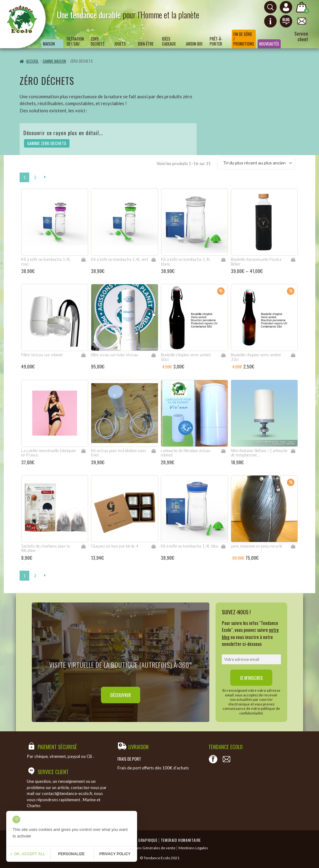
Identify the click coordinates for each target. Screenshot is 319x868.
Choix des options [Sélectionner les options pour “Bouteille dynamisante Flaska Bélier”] (293, 260)
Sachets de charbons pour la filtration (45, 548)
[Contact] (226, 759)
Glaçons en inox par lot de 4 (115, 546)
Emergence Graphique (138, 840)
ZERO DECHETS (98, 41)
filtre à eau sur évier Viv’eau (114, 355)
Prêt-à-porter (216, 41)
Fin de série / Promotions (244, 39)
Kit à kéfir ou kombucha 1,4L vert (119, 259)
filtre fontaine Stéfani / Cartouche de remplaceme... (259, 453)
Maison (49, 44)
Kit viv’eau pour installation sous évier (119, 453)
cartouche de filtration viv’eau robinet (186, 453)
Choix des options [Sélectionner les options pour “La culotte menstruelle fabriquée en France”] (83, 451)
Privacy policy (115, 854)
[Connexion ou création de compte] (286, 7)
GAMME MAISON (54, 61)
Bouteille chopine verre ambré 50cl (186, 357)
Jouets (120, 44)
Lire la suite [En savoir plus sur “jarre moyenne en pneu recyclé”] (293, 546)
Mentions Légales (193, 848)
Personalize (71, 854)
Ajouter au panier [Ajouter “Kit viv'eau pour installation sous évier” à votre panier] (153, 451)
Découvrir (121, 695)
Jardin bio (194, 44)
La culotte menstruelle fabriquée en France (49, 453)
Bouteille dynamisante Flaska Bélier (256, 262)
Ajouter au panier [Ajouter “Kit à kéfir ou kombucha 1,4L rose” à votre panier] (83, 260)
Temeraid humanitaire (181, 840)
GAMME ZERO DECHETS (47, 143)
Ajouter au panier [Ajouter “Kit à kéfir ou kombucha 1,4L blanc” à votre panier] (223, 260)
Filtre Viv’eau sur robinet (42, 355)
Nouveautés (269, 44)
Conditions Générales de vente (149, 848)
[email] (251, 659)
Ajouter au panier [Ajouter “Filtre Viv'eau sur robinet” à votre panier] (83, 355)
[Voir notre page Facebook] (213, 759)
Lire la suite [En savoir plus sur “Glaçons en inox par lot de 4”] (154, 546)
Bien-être (146, 44)
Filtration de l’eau (75, 41)
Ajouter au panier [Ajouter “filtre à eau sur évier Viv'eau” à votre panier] (153, 355)
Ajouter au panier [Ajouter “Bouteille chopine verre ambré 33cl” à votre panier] (293, 355)
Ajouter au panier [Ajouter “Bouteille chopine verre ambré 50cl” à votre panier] (223, 355)
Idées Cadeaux (169, 41)
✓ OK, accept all (28, 854)
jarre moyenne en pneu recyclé (257, 546)
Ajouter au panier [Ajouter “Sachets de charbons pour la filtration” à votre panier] (83, 546)
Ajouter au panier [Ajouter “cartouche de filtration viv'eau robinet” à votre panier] (223, 451)
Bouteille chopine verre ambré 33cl (256, 357)
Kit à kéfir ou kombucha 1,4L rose (46, 262)
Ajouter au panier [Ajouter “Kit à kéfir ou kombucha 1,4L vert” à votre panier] (153, 260)
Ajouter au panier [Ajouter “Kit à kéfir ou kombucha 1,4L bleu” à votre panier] (223, 546)
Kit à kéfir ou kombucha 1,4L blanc (186, 262)
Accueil (32, 61)
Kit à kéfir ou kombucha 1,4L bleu (190, 546)
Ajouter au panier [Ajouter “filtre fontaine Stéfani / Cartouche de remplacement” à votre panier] (293, 451)
